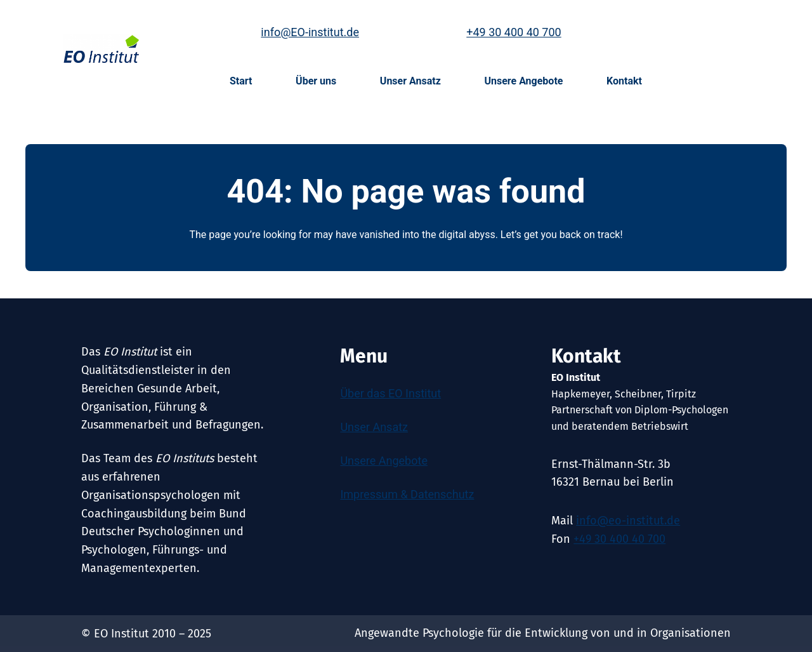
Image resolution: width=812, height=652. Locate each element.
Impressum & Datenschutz (407, 494)
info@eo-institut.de (628, 521)
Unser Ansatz (374, 427)
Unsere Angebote (384, 461)
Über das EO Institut (390, 393)
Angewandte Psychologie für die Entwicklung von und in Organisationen (543, 633)
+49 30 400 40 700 (514, 32)
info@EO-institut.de (310, 32)
